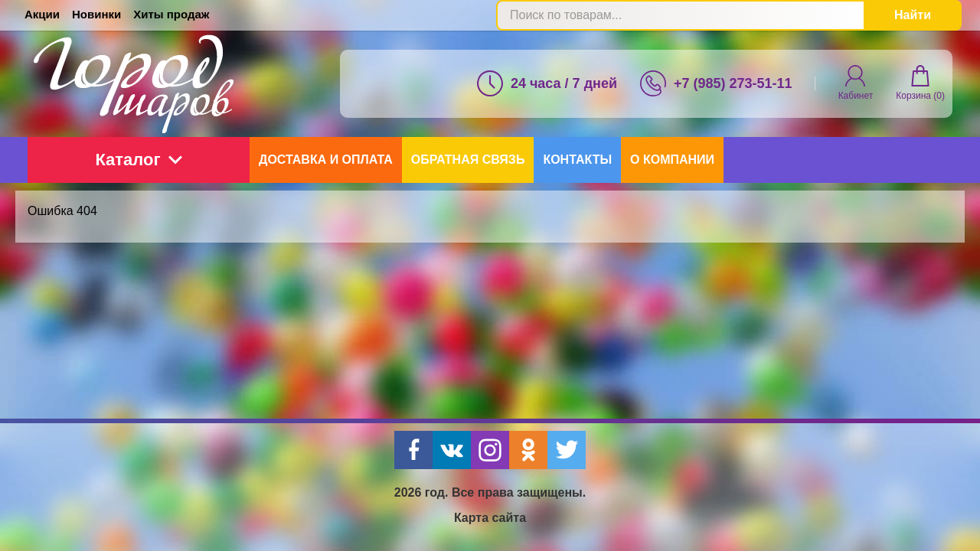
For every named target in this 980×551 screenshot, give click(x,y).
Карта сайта (490, 518)
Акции (42, 14)
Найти (913, 15)
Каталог (138, 160)
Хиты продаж (171, 14)
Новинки (96, 14)
